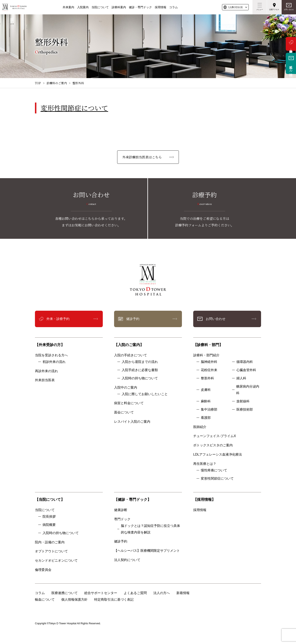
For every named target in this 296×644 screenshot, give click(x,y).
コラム (173, 7)
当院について (100, 7)
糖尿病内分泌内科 (248, 390)
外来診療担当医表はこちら (142, 157)
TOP (38, 83)
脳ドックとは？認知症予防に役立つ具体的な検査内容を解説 (150, 529)
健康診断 (121, 510)
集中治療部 (209, 409)
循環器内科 (245, 362)
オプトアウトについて (51, 551)
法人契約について (127, 560)
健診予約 (133, 319)
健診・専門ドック (140, 7)
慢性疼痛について (214, 470)
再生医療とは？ (205, 464)
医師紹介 (200, 427)
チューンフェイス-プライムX (215, 436)
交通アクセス (274, 10)
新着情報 (183, 593)
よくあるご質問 (135, 593)
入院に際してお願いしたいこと (145, 394)
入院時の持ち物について (140, 378)
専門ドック (122, 519)
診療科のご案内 (57, 83)
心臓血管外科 (246, 370)
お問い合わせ (289, 10)
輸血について (45, 600)
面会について (124, 412)
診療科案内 (119, 7)
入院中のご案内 (126, 387)
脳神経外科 (209, 362)
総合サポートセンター (101, 593)
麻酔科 (206, 401)
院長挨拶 (49, 516)
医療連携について (65, 593)
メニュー (260, 10)
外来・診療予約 (291, 44)
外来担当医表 (45, 380)
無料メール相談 (291, 67)
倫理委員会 (45, 570)
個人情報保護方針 (74, 600)
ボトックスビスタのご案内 (213, 445)
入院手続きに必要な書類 (140, 370)
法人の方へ (162, 593)
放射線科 (243, 401)
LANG (236, 7)
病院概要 (49, 525)
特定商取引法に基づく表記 (114, 600)
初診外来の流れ (54, 362)
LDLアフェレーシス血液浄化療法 (218, 454)
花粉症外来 (209, 370)
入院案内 (83, 7)
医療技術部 (245, 409)
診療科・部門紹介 (206, 355)
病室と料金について (129, 403)
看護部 (206, 418)
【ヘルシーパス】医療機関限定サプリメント (147, 551)
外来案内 (68, 7)
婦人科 (241, 378)
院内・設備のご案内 (50, 542)
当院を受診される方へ (51, 355)
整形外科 (207, 378)
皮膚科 (206, 390)
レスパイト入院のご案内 (132, 422)
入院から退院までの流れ (140, 362)
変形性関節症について (74, 108)
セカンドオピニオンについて (56, 560)
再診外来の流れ (46, 371)
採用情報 (161, 7)
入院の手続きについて (131, 355)
